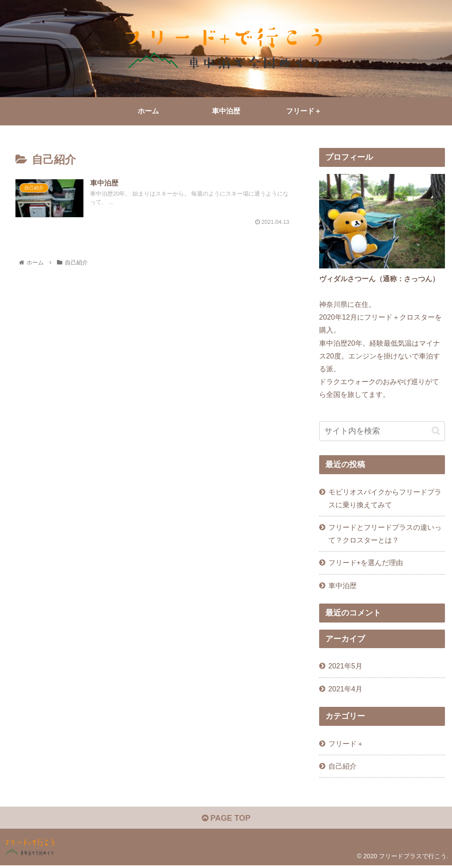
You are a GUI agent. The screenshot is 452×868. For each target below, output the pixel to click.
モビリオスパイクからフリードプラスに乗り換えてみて (385, 498)
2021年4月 (345, 689)
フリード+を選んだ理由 (366, 562)
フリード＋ (346, 743)
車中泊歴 (343, 585)
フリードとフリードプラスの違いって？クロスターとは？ (385, 534)
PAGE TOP (226, 818)
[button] (436, 431)
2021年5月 (345, 666)
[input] (382, 431)
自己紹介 (343, 766)
